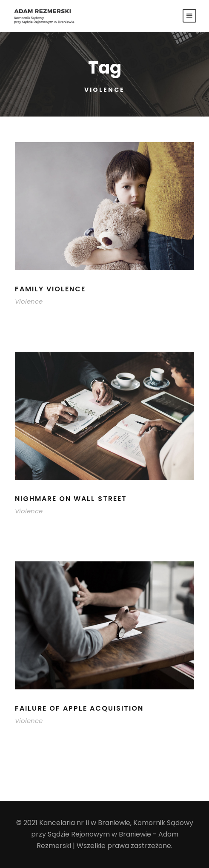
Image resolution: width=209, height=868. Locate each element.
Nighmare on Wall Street (71, 499)
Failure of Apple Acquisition (79, 708)
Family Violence (50, 289)
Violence (29, 301)
